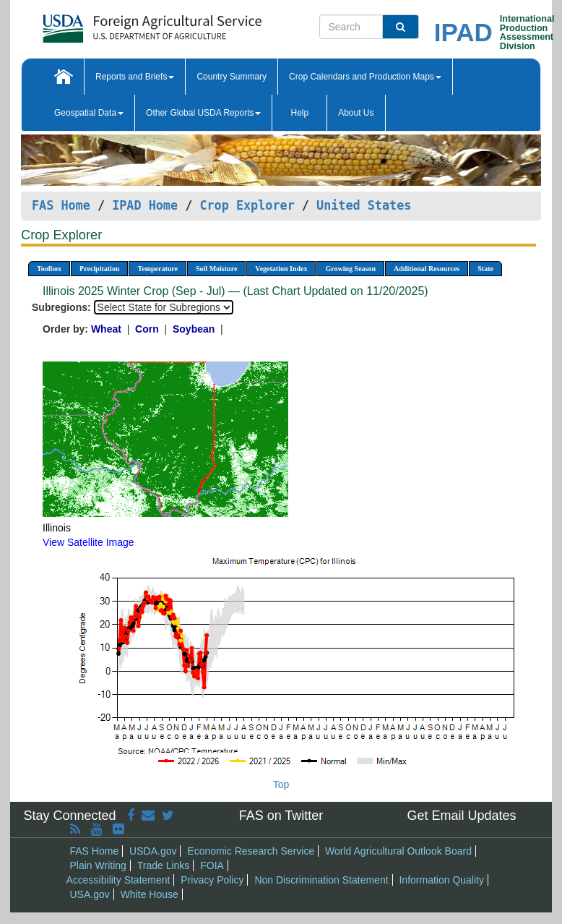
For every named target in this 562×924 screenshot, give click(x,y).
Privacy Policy (212, 880)
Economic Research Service (251, 851)
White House (150, 894)
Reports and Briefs (135, 77)
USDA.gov (153, 851)
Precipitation (99, 269)
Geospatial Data (89, 113)
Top (281, 784)
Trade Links (164, 865)
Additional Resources (427, 269)
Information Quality (441, 880)
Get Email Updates (461, 816)
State (485, 269)
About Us (356, 113)
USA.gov (90, 894)
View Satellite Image (88, 542)
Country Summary (232, 77)
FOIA (212, 865)
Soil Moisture (216, 269)
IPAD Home (145, 205)
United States (364, 205)
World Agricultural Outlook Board (398, 851)
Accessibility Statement (118, 880)
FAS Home (61, 205)
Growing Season (350, 269)
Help (299, 113)
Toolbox (49, 269)
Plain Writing (98, 865)
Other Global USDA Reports (203, 113)
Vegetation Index (281, 269)
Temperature (157, 269)
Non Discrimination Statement (321, 880)
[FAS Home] (116, 23)
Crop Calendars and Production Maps (365, 77)
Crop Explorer (247, 205)
